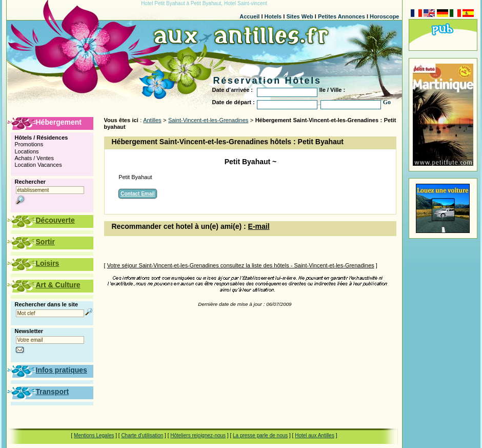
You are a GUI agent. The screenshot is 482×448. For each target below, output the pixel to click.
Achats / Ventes (34, 158)
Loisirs (48, 263)
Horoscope (384, 16)
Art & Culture (58, 285)
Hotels (273, 16)
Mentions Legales (94, 435)
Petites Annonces (342, 16)
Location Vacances (38, 165)
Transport (53, 392)
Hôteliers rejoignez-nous (198, 435)
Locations (27, 151)
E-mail (259, 226)
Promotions (29, 144)
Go (387, 102)
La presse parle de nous (260, 435)
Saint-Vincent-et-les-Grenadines (208, 120)
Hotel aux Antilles (315, 435)
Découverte (55, 220)
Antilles (152, 120)
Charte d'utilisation (142, 435)
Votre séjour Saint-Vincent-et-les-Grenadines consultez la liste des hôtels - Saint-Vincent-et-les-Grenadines (241, 265)
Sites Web (299, 16)
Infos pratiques (62, 370)
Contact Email (138, 194)
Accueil (249, 16)
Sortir (45, 242)
